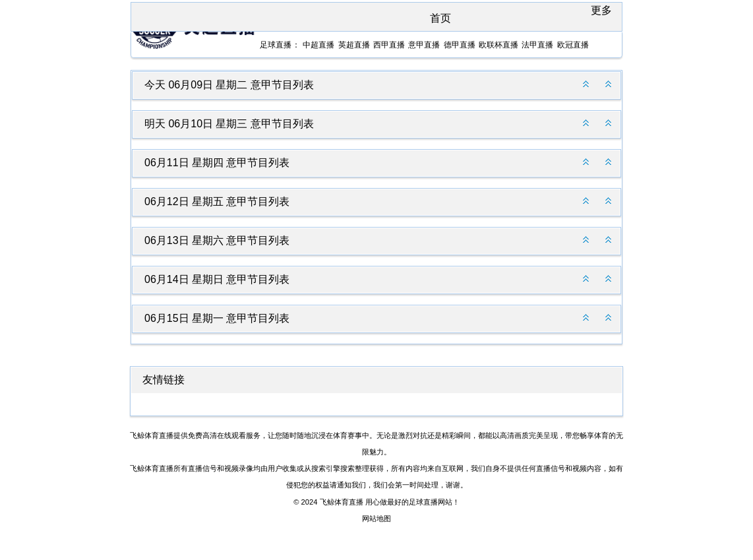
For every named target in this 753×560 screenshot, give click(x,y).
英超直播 (354, 45)
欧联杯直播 (498, 45)
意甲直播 (424, 45)
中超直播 (318, 45)
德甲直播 (460, 45)
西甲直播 (389, 45)
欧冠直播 (573, 45)
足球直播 (276, 45)
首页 (440, 18)
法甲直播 (537, 45)
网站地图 (376, 518)
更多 (601, 10)
